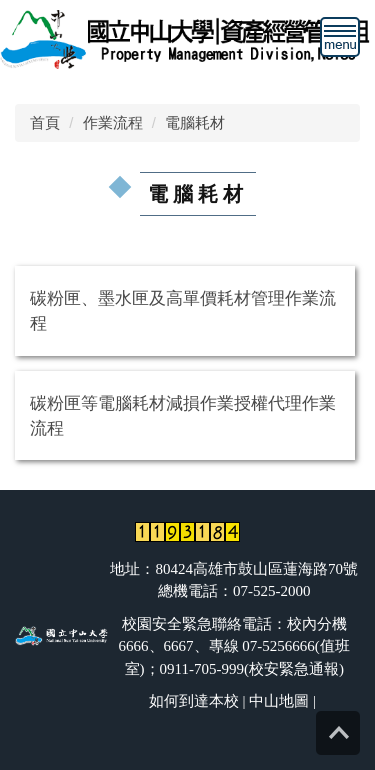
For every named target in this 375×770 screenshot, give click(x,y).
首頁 (45, 122)
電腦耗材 (195, 122)
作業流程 (113, 122)
